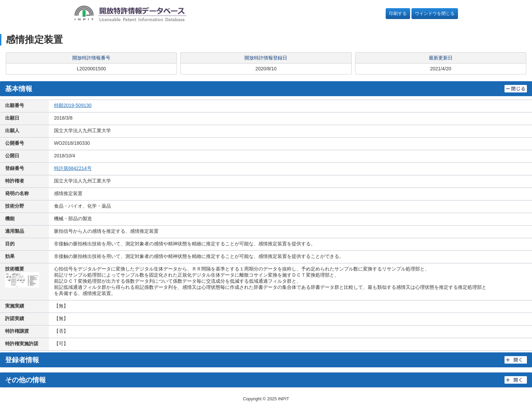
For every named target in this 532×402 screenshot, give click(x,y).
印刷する (398, 13)
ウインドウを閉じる (435, 13)
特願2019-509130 (73, 105)
